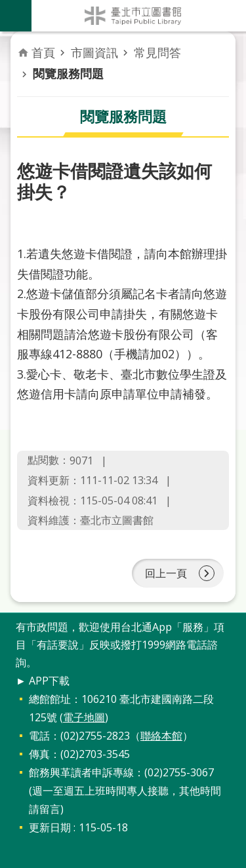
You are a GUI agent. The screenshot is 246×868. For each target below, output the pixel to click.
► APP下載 (43, 681)
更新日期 (50, 827)
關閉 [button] (16, 16)
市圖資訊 (94, 52)
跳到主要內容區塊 (7, 7)
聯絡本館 (161, 736)
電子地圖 (84, 717)
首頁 (43, 52)
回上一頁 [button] (166, 573)
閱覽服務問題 (68, 73)
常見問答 (157, 52)
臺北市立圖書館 (139, 16)
